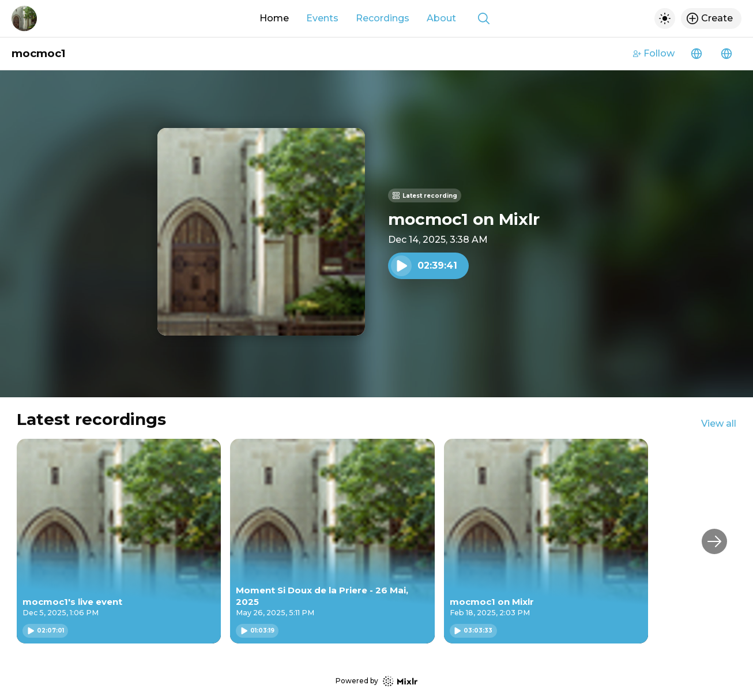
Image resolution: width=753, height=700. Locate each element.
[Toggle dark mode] (665, 18)
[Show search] (484, 18)
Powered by (377, 681)
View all (719, 424)
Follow (654, 53)
